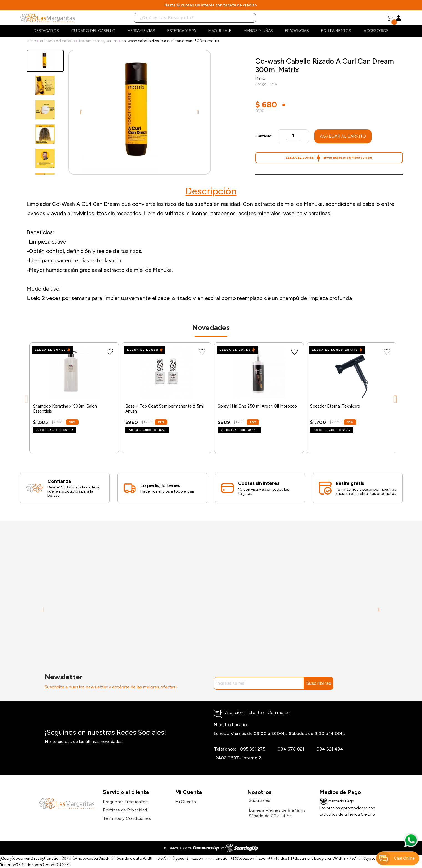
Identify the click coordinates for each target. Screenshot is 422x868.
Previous (81, 112)
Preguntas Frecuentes (125, 802)
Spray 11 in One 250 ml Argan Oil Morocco (257, 406)
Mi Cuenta (185, 802)
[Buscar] (195, 18)
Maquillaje (220, 31)
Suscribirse (319, 683)
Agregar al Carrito (343, 136)
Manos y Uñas (258, 31)
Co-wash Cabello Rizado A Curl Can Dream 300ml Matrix (170, 41)
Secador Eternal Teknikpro (335, 406)
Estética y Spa (182, 31)
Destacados (46, 31)
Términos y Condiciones (127, 818)
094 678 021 (291, 749)
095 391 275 (253, 749)
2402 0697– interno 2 (238, 758)
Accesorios (376, 31)
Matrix (260, 78)
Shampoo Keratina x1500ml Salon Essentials (65, 409)
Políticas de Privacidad (125, 810)
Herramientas (141, 31)
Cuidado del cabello (93, 31)
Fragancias (297, 31)
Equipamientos (336, 31)
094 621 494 (330, 749)
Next (198, 112)
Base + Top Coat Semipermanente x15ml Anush (165, 409)
